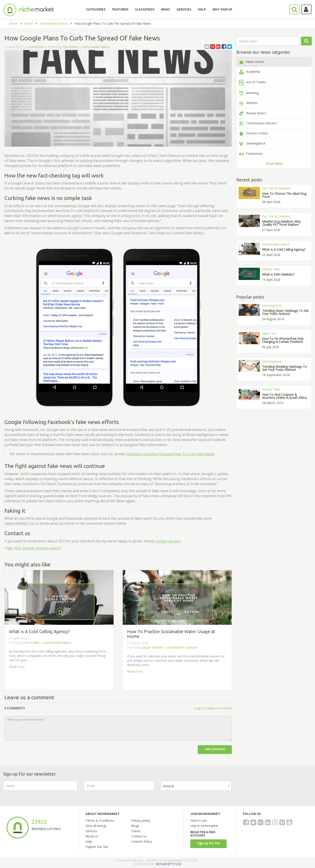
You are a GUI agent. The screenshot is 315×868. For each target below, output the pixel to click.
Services (91, 831)
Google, (29, 548)
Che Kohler (71, 47)
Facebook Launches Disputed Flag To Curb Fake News (170, 454)
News (29, 23)
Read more (17, 667)
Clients (136, 831)
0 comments (35, 47)
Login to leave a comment (213, 708)
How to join (199, 820)
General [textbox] (168, 786)
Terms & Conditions (100, 820)
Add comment (215, 749)
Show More (274, 164)
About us (92, 836)
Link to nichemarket (204, 826)
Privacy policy (141, 820)
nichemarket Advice (54, 23)
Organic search (48, 548)
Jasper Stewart (153, 647)
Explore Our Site (97, 847)
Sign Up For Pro (208, 843)
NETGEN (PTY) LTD (169, 864)
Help (89, 841)
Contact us (139, 836)
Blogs (135, 826)
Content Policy (142, 841)
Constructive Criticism (182, 647)
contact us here (168, 541)
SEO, (18, 548)
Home (13, 23)
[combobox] (196, 786)
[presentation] (271, 789)
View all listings (96, 826)
